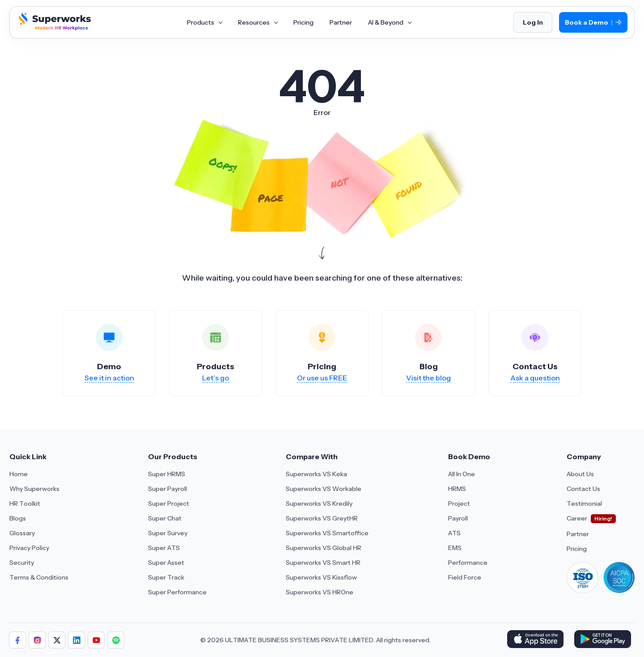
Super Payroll (167, 489)
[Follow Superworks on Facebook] (17, 640)
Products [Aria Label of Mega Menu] (204, 22)
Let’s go (216, 378)
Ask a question (535, 378)
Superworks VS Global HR (324, 548)
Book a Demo (593, 23)
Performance (468, 563)
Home (19, 474)
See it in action (109, 378)
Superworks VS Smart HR (323, 563)
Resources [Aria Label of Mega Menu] (258, 22)
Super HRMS (167, 474)
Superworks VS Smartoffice (327, 533)
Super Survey (168, 533)
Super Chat (165, 518)
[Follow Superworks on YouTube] (96, 640)
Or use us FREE (322, 378)
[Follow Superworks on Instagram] (37, 640)
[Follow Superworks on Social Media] (116, 640)
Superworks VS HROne (320, 592)
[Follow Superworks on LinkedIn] (76, 640)
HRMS (457, 489)
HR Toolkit (25, 503)
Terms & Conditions (39, 577)
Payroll (458, 518)
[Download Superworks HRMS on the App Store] (537, 640)
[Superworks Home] (54, 28)
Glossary (22, 533)
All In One (462, 474)
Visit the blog (428, 378)
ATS (454, 533)
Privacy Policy (29, 548)
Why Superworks (34, 489)
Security (22, 563)
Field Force (465, 577)
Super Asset (166, 563)
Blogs (18, 518)
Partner (578, 534)
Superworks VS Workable (324, 489)
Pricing (577, 549)
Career (577, 518)
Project (459, 503)
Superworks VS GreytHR (322, 518)
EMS (455, 548)
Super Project (169, 503)
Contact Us (583, 489)
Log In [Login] (533, 22)
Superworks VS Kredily (319, 503)
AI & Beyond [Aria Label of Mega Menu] (390, 22)
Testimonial (584, 503)
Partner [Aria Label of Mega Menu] (341, 22)
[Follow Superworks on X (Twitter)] (57, 640)
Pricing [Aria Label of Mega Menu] (303, 22)
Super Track (166, 577)
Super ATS (164, 548)
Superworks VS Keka (316, 474)
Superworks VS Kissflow (321, 577)
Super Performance (177, 592)
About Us (580, 474)
